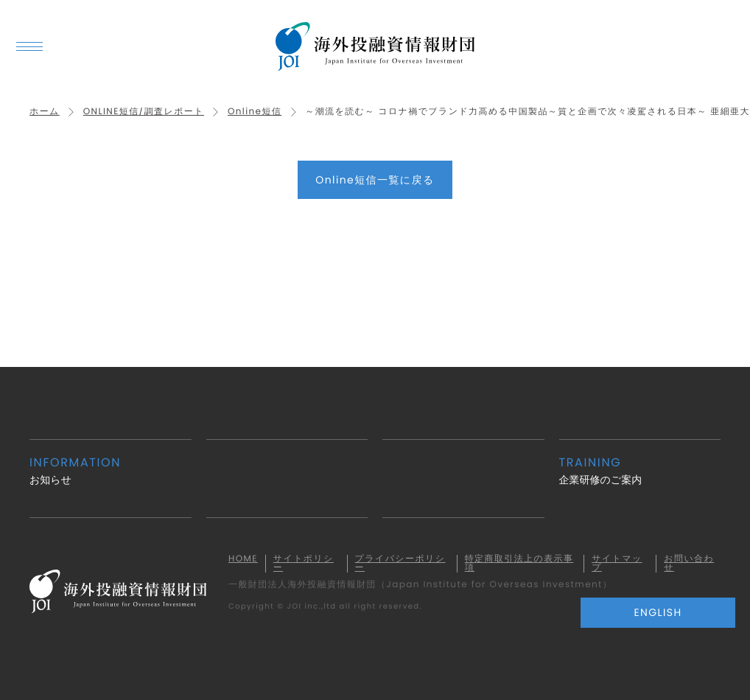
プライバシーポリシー (400, 564)
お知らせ (111, 470)
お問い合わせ (689, 564)
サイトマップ (617, 564)
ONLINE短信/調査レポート (144, 112)
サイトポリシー (304, 564)
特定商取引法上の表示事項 (519, 564)
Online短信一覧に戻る (375, 180)
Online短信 (255, 112)
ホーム (45, 112)
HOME (243, 559)
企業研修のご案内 (640, 470)
